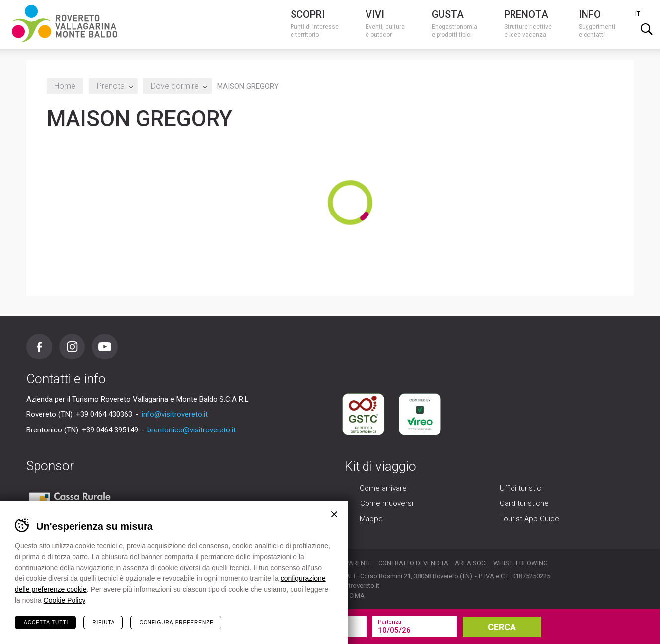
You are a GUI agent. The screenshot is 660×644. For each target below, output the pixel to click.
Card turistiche (524, 504)
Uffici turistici (521, 489)
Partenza (390, 622)
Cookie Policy (65, 600)
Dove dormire (177, 86)
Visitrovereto (65, 24)
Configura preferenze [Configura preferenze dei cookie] (176, 622)
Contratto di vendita (413, 563)
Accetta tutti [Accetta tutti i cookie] (46, 622)
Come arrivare (383, 489)
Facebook (39, 347)
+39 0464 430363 (104, 414)
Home (65, 86)
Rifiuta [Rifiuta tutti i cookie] (104, 622)
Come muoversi (387, 504)
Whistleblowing (520, 563)
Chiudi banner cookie (334, 514)
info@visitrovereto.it (175, 414)
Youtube (105, 347)
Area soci (471, 563)
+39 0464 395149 (110, 430)
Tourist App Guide (529, 519)
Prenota (113, 86)
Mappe (371, 519)
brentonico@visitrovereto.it (192, 430)
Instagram (72, 347)
